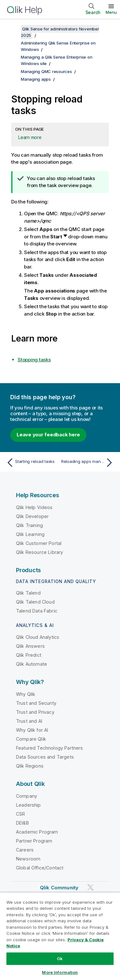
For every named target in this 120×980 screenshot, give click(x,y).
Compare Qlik (31, 739)
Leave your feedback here (48, 435)
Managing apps (36, 79)
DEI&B (22, 823)
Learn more (30, 137)
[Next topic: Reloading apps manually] (88, 463)
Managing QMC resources (46, 71)
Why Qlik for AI (32, 730)
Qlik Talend (28, 593)
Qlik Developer (32, 516)
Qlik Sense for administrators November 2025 (60, 32)
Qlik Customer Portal (39, 543)
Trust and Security (36, 703)
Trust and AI (29, 721)
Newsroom (28, 859)
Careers (25, 850)
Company (27, 796)
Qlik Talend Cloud (35, 602)
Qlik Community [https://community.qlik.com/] (59, 888)
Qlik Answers (30, 646)
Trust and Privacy (35, 712)
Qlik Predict (29, 655)
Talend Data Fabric (37, 611)
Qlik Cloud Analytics (38, 637)
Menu (111, 12)
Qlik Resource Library (40, 552)
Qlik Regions (30, 766)
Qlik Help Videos (34, 507)
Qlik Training (29, 525)
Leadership (28, 805)
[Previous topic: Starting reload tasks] (32, 463)
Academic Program (37, 832)
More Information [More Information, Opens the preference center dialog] (60, 972)
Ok (60, 959)
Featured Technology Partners (49, 748)
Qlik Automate (32, 664)
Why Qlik (26, 694)
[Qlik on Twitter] (91, 887)
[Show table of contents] (13, 29)
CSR (20, 814)
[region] (60, 936)
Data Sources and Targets (45, 757)
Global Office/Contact (40, 868)
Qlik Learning (30, 534)
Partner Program (34, 841)
